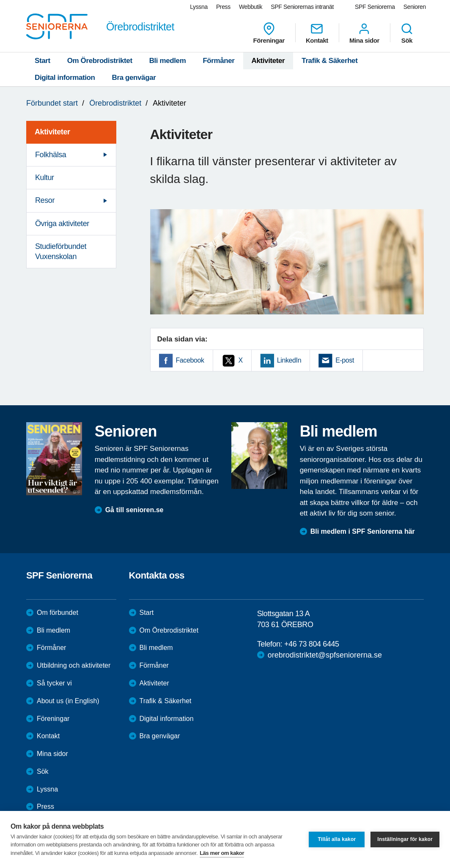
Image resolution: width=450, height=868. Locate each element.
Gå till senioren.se (134, 510)
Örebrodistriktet (115, 103)
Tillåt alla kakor (337, 839)
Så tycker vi (54, 683)
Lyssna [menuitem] (199, 7)
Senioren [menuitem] (415, 7)
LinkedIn (289, 360)
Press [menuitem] (223, 7)
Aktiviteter (268, 61)
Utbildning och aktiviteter (74, 665)
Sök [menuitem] (407, 33)
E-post (345, 360)
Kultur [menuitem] (45, 177)
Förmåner (218, 61)
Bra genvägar (134, 78)
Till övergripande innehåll (0, 0)
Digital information (65, 78)
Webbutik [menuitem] (251, 7)
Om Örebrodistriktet (100, 61)
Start (43, 61)
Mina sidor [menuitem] (364, 33)
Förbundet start (52, 103)
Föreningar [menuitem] (269, 33)
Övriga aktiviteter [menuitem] (62, 224)
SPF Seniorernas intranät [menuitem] (302, 7)
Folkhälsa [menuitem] (51, 155)
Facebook (190, 360)
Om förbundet (58, 613)
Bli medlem (168, 61)
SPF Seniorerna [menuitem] (375, 7)
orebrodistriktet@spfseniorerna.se (325, 655)
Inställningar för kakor (405, 839)
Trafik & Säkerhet (329, 61)
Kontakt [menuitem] (317, 33)
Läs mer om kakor (222, 853)
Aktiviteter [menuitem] (52, 132)
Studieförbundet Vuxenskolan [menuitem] (61, 251)
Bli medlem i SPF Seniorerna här (363, 531)
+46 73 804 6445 (312, 644)
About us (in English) (68, 701)
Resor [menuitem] (45, 200)
